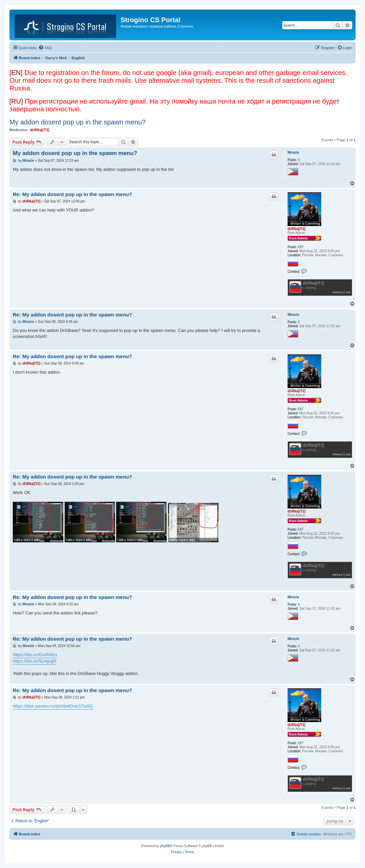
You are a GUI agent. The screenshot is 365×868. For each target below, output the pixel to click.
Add (348, 292)
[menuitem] (45, 48)
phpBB (165, 846)
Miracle (293, 153)
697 (301, 247)
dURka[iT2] (40, 130)
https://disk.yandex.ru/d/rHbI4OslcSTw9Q (53, 706)
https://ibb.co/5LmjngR (35, 661)
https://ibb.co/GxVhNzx (35, 655)
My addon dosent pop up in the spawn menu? (78, 122)
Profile (337, 292)
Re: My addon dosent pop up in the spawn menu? (72, 194)
